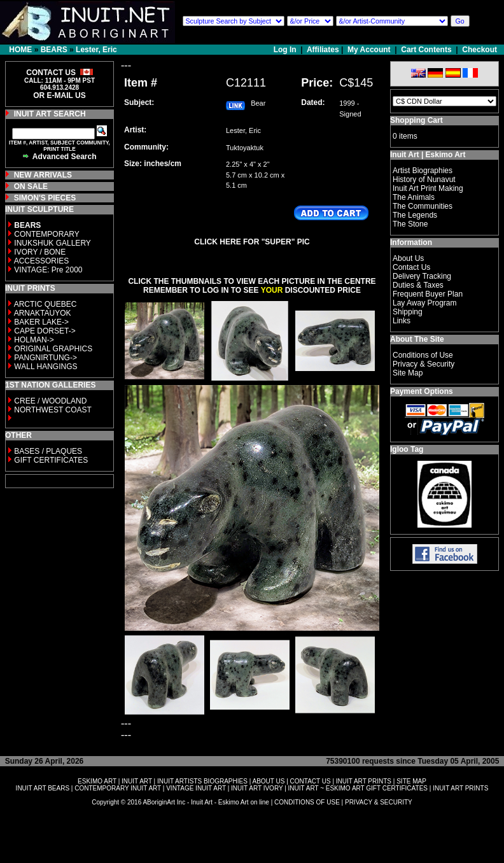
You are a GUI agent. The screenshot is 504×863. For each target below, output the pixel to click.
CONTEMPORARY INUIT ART (118, 788)
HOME (20, 50)
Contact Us (411, 267)
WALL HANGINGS (45, 367)
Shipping (408, 312)
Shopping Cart (416, 120)
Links (402, 321)
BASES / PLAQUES (48, 451)
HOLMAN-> (34, 340)
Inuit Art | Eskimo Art (428, 155)
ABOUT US (268, 781)
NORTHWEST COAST (52, 410)
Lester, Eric (96, 50)
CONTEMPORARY (46, 234)
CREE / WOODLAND (49, 401)
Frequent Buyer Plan (428, 294)
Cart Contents (426, 50)
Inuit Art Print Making (428, 188)
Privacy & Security (423, 364)
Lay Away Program (425, 303)
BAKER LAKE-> (41, 322)
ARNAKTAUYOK (43, 313)
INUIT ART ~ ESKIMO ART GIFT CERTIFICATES (358, 788)
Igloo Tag (407, 449)
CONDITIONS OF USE (307, 802)
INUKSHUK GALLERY (52, 243)
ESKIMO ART (97, 781)
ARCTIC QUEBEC (45, 304)
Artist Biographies (423, 171)
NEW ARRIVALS (43, 175)
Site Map (408, 373)
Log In (286, 50)
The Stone (410, 224)
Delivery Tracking (422, 276)
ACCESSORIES (42, 261)
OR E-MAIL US (59, 95)
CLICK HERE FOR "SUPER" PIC (252, 242)
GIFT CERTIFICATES (51, 460)
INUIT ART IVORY (257, 788)
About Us (408, 258)
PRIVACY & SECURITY (379, 802)
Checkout (479, 50)
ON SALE (31, 186)
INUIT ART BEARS (43, 788)
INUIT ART (137, 781)
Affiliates (323, 50)
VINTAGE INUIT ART (196, 788)
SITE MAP (411, 781)
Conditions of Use (423, 355)
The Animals (414, 197)
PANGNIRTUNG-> (45, 358)
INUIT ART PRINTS (364, 781)
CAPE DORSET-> (45, 331)
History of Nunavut (424, 179)
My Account (369, 50)
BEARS (54, 50)
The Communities (423, 206)
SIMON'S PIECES (45, 198)
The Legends (415, 215)
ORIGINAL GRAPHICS (53, 349)
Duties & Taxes (418, 285)
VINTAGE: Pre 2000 (48, 270)
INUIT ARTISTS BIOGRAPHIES (202, 781)
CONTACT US (311, 781)
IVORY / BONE (40, 252)
